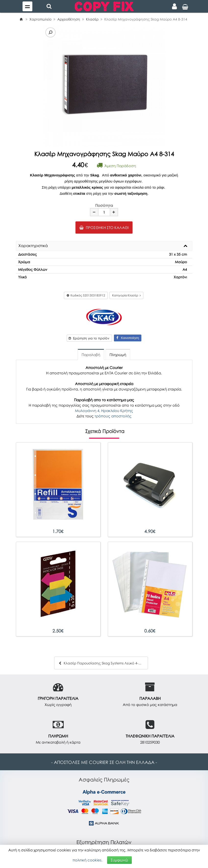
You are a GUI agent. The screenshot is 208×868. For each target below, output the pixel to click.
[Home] (21, 19)
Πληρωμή (118, 355)
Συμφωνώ (119, 860)
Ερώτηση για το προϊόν (89, 338)
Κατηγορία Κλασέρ (126, 295)
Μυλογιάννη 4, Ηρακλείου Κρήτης (104, 411)
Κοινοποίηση (128, 338)
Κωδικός (86, 295)
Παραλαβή (91, 355)
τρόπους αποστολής (113, 416)
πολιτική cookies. (87, 860)
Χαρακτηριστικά (33, 246)
